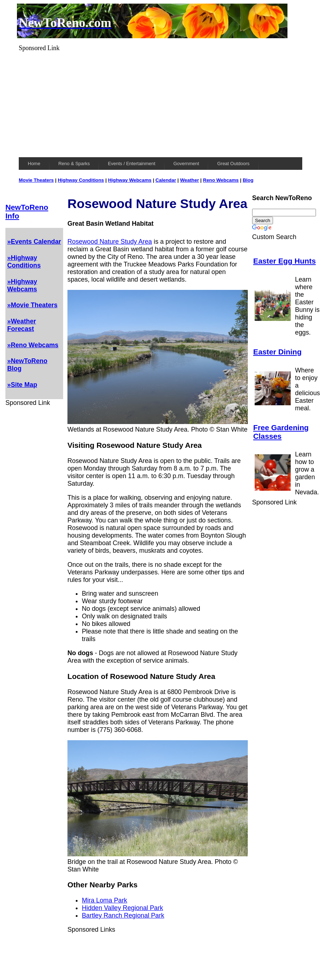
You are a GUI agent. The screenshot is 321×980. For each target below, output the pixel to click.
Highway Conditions (81, 180)
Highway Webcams (130, 180)
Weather (189, 180)
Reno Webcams (221, 180)
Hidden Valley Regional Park (122, 908)
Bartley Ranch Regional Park (123, 915)
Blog (248, 180)
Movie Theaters (36, 180)
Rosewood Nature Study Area (110, 242)
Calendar (166, 180)
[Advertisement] (160, 102)
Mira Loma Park (105, 900)
